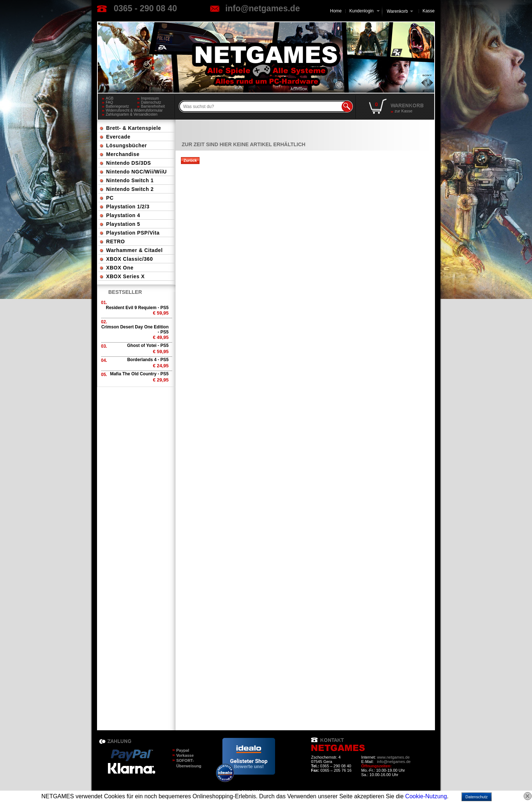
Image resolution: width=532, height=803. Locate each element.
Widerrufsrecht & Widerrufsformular (134, 110)
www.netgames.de (393, 757)
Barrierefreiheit (153, 106)
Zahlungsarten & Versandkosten (132, 114)
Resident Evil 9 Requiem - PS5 (137, 308)
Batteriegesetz (117, 106)
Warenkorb (397, 11)
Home (336, 11)
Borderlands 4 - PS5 (148, 360)
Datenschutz (151, 102)
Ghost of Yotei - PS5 (148, 345)
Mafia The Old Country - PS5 (139, 374)
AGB (110, 98)
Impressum (150, 98)
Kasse (429, 11)
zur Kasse (404, 111)
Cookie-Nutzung (426, 796)
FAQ (109, 102)
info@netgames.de (263, 8)
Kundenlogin (364, 11)
